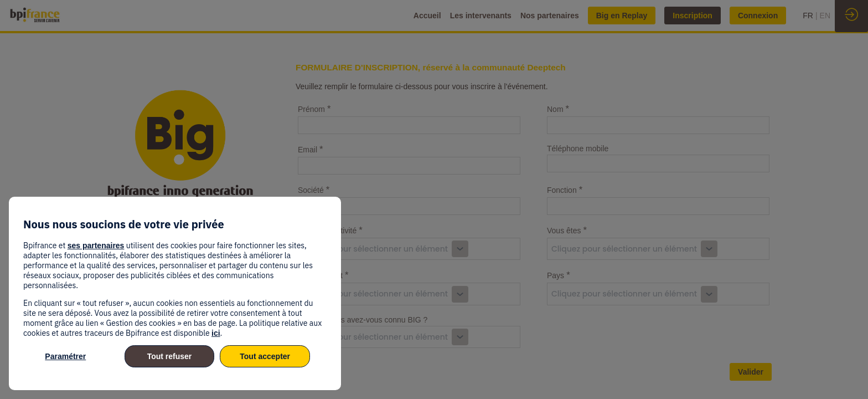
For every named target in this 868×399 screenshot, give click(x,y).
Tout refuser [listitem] (170, 356)
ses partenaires (96, 245)
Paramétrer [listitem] (65, 356)
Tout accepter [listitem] (265, 356)
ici (216, 333)
